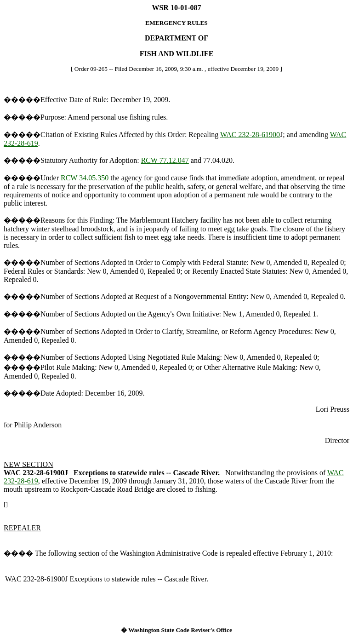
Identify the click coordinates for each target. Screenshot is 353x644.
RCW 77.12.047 (165, 160)
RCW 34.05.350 (85, 178)
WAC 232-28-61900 (250, 135)
